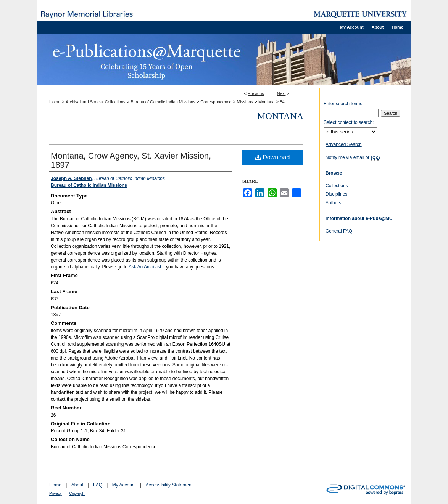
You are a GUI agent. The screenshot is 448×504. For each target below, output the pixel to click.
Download (273, 157)
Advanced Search (344, 144)
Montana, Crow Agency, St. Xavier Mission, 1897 (131, 160)
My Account (124, 485)
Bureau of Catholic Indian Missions (163, 102)
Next (281, 93)
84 (282, 102)
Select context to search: (349, 122)
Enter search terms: (344, 104)
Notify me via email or (353, 157)
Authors (333, 203)
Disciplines (336, 194)
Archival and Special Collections (96, 102)
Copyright (77, 494)
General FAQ (339, 231)
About (77, 485)
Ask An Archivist (145, 267)
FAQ (98, 485)
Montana (267, 102)
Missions (245, 102)
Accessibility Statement (169, 485)
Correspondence (216, 102)
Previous (256, 93)
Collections (337, 186)
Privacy (56, 494)
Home (55, 102)
